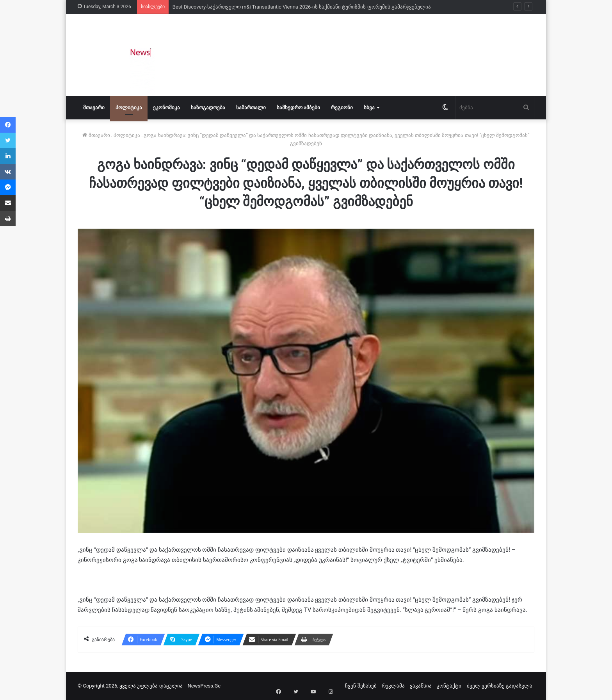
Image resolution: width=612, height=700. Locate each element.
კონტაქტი (449, 686)
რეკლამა (393, 686)
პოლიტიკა (129, 107)
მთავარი (94, 107)
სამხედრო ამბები (298, 107)
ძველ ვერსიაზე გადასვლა (500, 686)
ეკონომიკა (166, 107)
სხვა (369, 107)
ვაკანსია (421, 686)
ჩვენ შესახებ (361, 686)
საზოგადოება (208, 107)
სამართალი (251, 107)
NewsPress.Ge (204, 686)
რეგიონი (342, 107)
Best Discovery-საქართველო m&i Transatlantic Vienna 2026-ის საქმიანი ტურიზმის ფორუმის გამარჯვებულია (302, 7)
